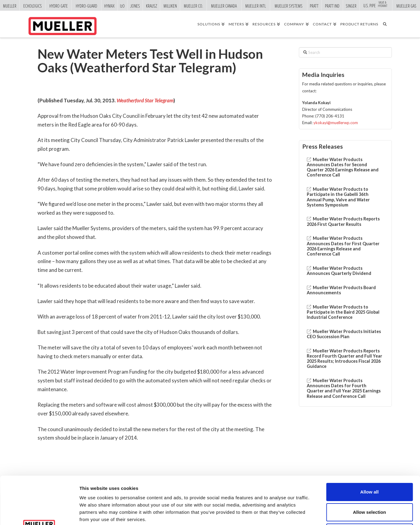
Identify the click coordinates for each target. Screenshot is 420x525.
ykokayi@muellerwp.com (336, 123)
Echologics (33, 6)
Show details (318, 513)
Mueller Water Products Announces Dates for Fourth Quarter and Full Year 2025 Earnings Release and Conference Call (344, 388)
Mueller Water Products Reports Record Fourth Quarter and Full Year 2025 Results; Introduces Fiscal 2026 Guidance (344, 359)
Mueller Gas (406, 6)
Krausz (152, 6)
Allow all (370, 444)
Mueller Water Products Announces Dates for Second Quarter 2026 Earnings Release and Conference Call (343, 167)
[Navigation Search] (387, 24)
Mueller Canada (224, 6)
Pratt (314, 6)
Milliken (170, 6)
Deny (370, 485)
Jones (135, 6)
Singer (351, 6)
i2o (122, 6)
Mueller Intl (256, 6)
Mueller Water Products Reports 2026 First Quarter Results (343, 221)
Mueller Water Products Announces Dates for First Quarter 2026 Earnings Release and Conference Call (343, 246)
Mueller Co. (193, 6)
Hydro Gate (59, 6)
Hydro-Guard (86, 6)
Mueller (10, 6)
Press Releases (322, 146)
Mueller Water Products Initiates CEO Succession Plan (344, 334)
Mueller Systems (289, 6)
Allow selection (369, 465)
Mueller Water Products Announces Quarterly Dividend (339, 271)
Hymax (109, 6)
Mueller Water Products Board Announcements (341, 290)
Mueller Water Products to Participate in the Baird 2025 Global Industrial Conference (343, 312)
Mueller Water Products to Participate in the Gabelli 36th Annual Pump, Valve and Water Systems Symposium (338, 197)
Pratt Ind (332, 6)
